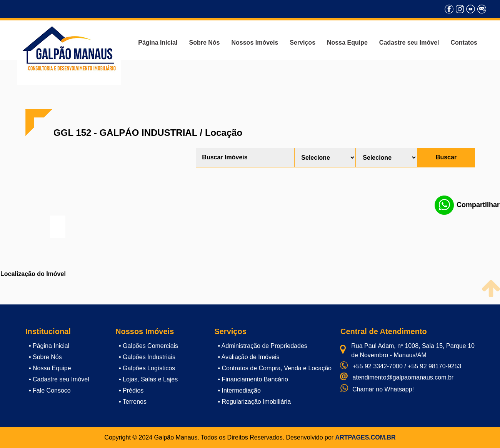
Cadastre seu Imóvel (409, 43)
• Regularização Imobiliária (254, 402)
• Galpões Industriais (147, 357)
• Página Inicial (49, 346)
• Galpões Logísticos (147, 368)
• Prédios (131, 390)
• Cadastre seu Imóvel (59, 379)
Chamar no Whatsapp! (383, 389)
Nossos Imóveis (255, 43)
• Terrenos (133, 402)
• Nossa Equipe (50, 368)
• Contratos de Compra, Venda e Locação (275, 368)
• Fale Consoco (50, 390)
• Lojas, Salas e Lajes (148, 379)
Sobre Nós (204, 43)
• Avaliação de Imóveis (248, 357)
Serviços (302, 43)
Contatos (464, 43)
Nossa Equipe (347, 43)
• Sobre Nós (45, 357)
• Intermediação (239, 390)
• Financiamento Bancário (253, 379)
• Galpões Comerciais (148, 346)
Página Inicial (158, 43)
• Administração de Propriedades (262, 346)
